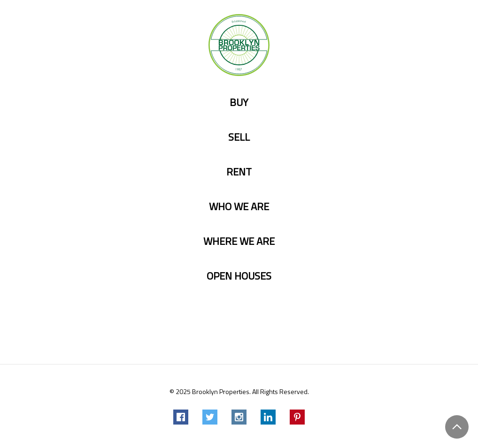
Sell (239, 137)
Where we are (239, 241)
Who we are (239, 207)
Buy (239, 103)
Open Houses (239, 276)
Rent (239, 172)
